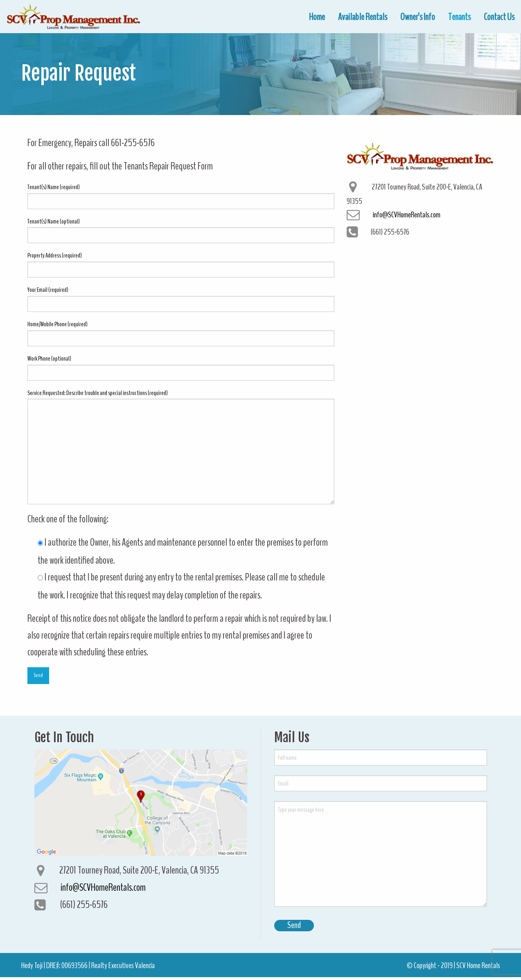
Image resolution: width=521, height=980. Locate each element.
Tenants (459, 17)
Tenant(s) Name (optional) (181, 230)
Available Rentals (363, 17)
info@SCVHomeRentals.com (407, 215)
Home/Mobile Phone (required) (181, 333)
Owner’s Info (418, 17)
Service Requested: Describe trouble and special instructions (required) (181, 447)
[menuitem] (317, 17)
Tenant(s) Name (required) (181, 196)
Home (317, 17)
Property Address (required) (181, 264)
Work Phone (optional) (181, 367)
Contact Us (499, 17)
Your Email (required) (181, 299)
